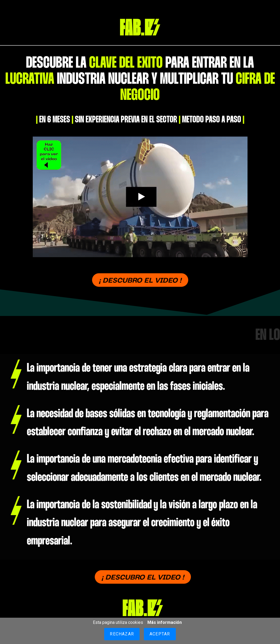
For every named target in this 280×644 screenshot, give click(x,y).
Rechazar (122, 634)
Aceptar (160, 634)
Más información (165, 622)
